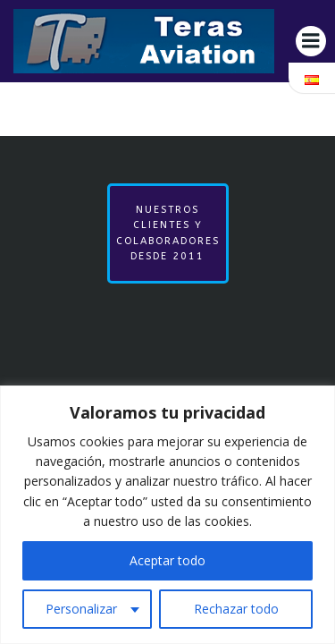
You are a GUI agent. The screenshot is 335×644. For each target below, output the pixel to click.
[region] (167, 515)
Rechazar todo (236, 609)
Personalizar (81, 609)
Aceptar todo (167, 560)
